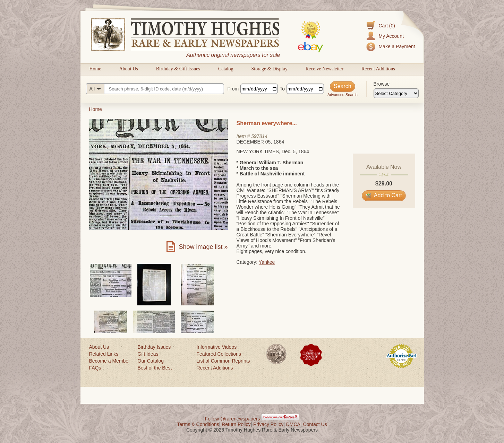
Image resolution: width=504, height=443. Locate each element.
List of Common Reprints (223, 361)
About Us (129, 69)
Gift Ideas (148, 354)
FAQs (95, 368)
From (233, 89)
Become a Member (110, 361)
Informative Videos (217, 347)
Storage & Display (269, 69)
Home (95, 69)
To (282, 89)
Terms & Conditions (198, 424)
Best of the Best (155, 368)
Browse (382, 84)
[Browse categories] (396, 93)
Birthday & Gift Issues (178, 69)
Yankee (267, 262)
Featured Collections (219, 354)
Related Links (104, 354)
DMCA (293, 424)
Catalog (226, 69)
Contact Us (315, 424)
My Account (391, 36)
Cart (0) (387, 26)
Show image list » (203, 247)
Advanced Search (343, 95)
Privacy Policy (268, 424)
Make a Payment (397, 46)
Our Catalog (151, 361)
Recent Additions (378, 69)
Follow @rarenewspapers (233, 419)
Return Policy (236, 424)
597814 (259, 136)
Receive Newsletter (324, 69)
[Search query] (155, 89)
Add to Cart (384, 195)
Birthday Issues (154, 347)
